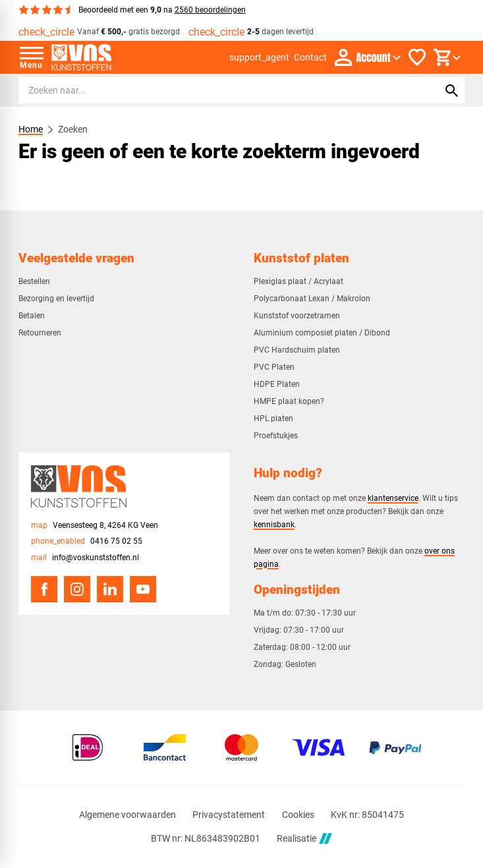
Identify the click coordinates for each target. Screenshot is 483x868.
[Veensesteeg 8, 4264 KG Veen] (95, 526)
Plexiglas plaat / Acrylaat (298, 281)
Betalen (32, 316)
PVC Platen (274, 367)
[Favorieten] (417, 57)
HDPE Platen (277, 384)
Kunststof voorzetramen (297, 316)
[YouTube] (143, 589)
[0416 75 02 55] (87, 541)
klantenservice (393, 498)
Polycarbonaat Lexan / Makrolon (312, 299)
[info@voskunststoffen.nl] (85, 558)
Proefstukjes (276, 436)
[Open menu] (32, 57)
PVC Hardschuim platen (297, 350)
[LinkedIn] (110, 589)
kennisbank (274, 524)
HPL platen (273, 419)
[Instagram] (77, 589)
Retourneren (40, 333)
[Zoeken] (216, 90)
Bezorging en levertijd (56, 299)
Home (31, 129)
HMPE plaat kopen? (289, 401)
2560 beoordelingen (210, 10)
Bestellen (34, 281)
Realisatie (304, 839)
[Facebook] (44, 589)
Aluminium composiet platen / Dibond (322, 333)
